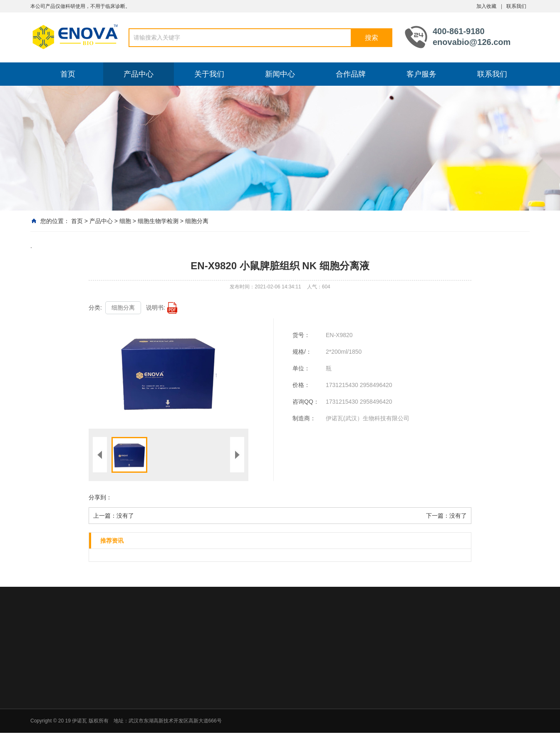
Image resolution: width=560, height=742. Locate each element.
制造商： (304, 418)
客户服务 (421, 74)
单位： (301, 368)
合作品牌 (351, 74)
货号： (301, 335)
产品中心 (139, 74)
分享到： (100, 497)
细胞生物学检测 (158, 221)
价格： (301, 385)
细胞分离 (197, 221)
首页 (68, 74)
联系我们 (516, 6)
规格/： (302, 352)
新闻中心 (280, 74)
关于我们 (209, 74)
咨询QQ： (306, 402)
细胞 (125, 221)
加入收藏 (486, 6)
